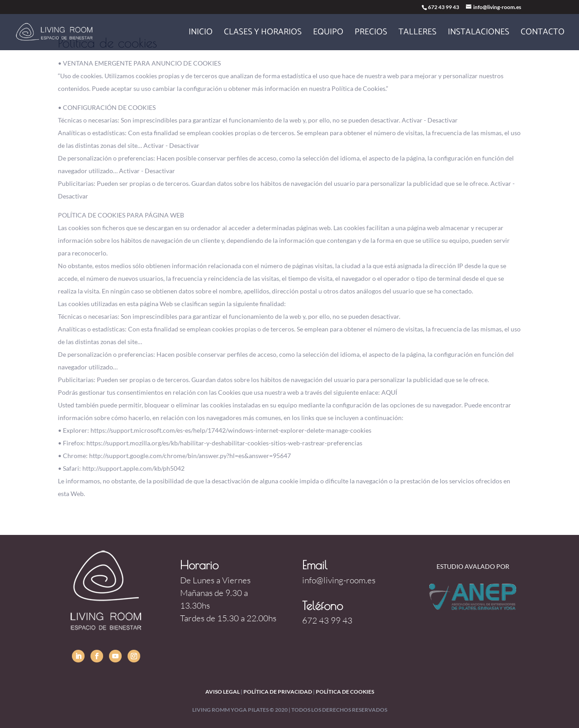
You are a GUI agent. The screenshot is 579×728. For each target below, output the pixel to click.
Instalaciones (479, 34)
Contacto (543, 34)
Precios (371, 34)
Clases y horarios (263, 34)
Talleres (418, 34)
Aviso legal (223, 692)
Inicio (201, 34)
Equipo (328, 34)
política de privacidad (278, 692)
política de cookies (345, 692)
